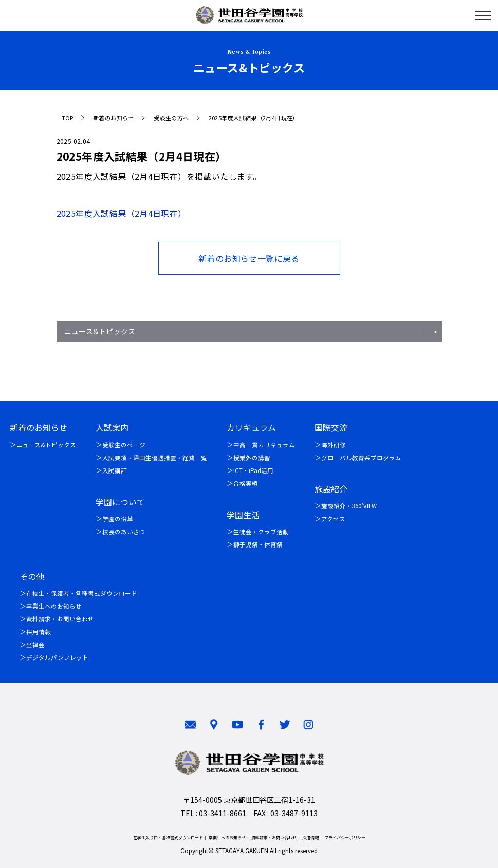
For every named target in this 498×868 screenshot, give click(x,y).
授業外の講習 (252, 458)
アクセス (333, 519)
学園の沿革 (118, 519)
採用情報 (39, 632)
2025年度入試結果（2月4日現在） (122, 213)
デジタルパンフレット (57, 657)
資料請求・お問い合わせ (60, 619)
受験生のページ (124, 445)
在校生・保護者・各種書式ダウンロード (82, 593)
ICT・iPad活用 (253, 470)
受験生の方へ (171, 118)
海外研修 (334, 445)
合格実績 (246, 483)
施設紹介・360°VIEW (349, 506)
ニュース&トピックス (100, 331)
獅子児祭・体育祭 (258, 544)
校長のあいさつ (124, 532)
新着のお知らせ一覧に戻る (249, 258)
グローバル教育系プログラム (361, 458)
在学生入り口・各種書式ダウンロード (168, 837)
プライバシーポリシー (345, 837)
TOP (68, 118)
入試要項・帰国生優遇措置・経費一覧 (155, 458)
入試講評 (115, 470)
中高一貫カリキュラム (264, 445)
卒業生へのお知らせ (54, 606)
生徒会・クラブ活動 (261, 532)
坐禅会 (35, 645)
